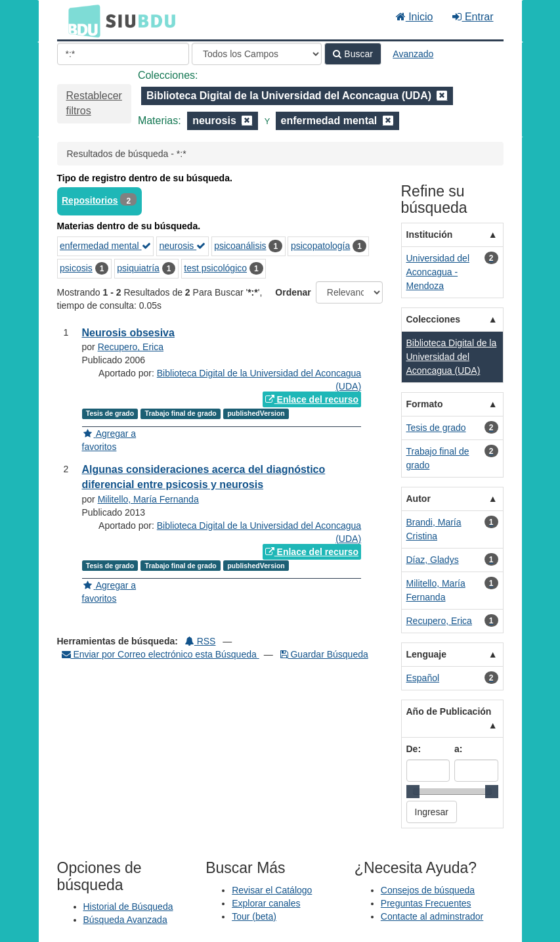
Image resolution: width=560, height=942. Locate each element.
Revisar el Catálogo (272, 890)
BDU (81, 20)
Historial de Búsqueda (128, 907)
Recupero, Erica (131, 347)
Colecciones (433, 319)
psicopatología (320, 246)
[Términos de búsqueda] (123, 54)
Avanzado (413, 54)
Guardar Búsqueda (324, 654)
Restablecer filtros (94, 103)
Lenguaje (426, 654)
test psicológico (215, 268)
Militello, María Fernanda (148, 499)
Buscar (353, 54)
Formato (425, 404)
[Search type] (257, 54)
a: (458, 749)
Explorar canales (266, 903)
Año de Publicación (449, 711)
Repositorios (90, 200)
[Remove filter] (442, 96)
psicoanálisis (240, 246)
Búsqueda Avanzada (125, 920)
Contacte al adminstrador (432, 916)
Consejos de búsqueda (428, 890)
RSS (201, 641)
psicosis (76, 268)
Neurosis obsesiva (128, 333)
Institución (430, 235)
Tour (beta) (254, 916)
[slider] (413, 792)
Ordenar (293, 292)
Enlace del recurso (312, 399)
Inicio (415, 17)
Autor (419, 499)
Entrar (473, 17)
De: (414, 749)
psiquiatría (138, 268)
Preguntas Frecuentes (426, 903)
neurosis (182, 246)
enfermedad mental (105, 246)
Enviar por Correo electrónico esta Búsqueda (161, 654)
